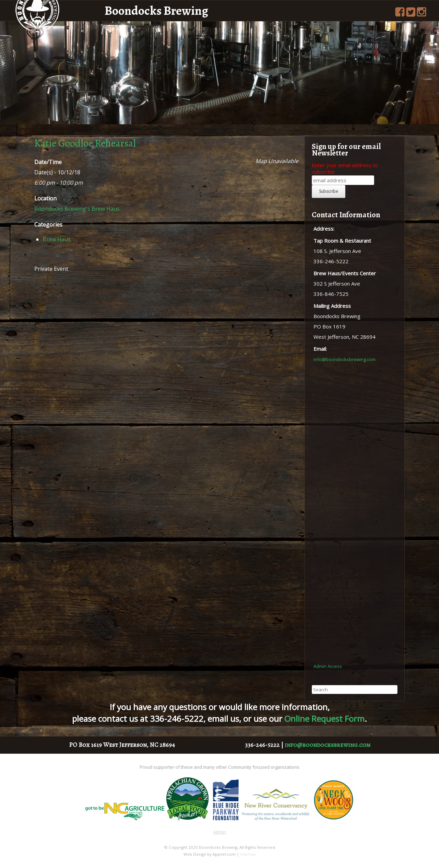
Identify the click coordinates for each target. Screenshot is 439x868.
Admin (219, 832)
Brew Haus (57, 239)
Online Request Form (324, 719)
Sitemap (248, 854)
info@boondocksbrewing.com (345, 359)
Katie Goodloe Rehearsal (85, 143)
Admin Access (328, 666)
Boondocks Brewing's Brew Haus (77, 209)
